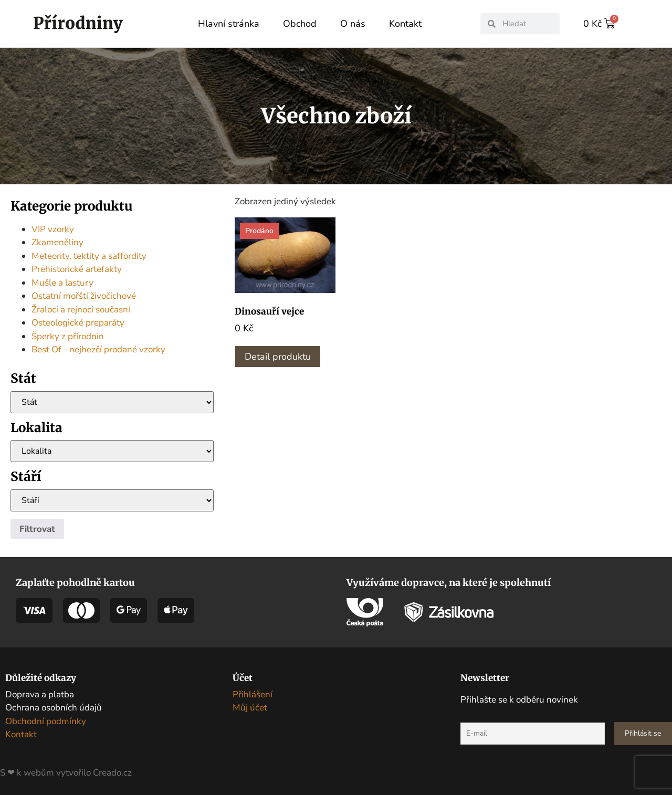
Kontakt (405, 24)
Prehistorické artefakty (77, 269)
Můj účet (250, 707)
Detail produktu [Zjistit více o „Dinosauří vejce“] (278, 356)
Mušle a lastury (62, 282)
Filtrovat (37, 529)
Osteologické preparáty (78, 322)
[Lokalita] (112, 451)
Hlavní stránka (229, 24)
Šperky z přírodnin (68, 336)
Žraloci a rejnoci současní (81, 309)
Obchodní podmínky (46, 721)
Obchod (300, 24)
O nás (353, 24)
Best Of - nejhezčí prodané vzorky (98, 349)
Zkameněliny (57, 242)
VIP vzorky (53, 229)
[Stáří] (112, 500)
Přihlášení (253, 694)
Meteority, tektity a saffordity (89, 255)
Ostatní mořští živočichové (84, 295)
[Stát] (112, 402)
